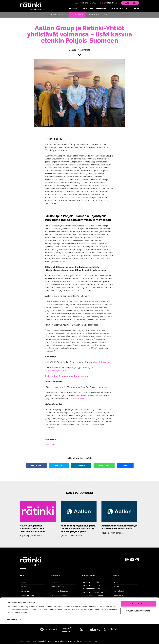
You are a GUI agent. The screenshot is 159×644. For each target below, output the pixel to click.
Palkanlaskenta (58, 587)
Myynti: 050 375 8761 (87, 3)
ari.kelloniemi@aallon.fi (56, 371)
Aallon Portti (119, 591)
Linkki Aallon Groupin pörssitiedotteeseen (67, 376)
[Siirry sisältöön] (79, 55)
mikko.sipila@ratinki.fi (102, 362)
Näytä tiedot (12, 639)
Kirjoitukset (117, 8)
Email (125, 466)
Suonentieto (119, 595)
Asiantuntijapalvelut (59, 595)
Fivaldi (116, 587)
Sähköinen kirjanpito (60, 591)
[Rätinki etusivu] (31, 6)
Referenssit (102, 8)
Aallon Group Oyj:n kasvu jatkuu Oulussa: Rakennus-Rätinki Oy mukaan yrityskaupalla (93, 597)
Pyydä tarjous (130, 3)
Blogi (105, 15)
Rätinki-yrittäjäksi (27, 595)
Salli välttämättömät (138, 631)
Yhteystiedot (133, 8)
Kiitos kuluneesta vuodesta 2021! (93, 607)
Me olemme (88, 8)
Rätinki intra (118, 600)
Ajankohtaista (77, 15)
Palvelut (74, 8)
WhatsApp (104, 466)
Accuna (117, 582)
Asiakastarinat (93, 15)
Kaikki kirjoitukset (59, 15)
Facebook (36, 466)
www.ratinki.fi (79, 399)
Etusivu (23, 582)
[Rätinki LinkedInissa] (137, 560)
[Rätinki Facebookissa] (132, 560)
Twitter (59, 466)
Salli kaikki (138, 623)
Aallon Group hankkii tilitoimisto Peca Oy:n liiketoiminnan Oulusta (91, 585)
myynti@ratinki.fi (110, 3)
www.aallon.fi (51, 427)
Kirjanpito (55, 582)
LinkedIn (81, 466)
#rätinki (50, 445)
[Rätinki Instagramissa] (127, 560)
